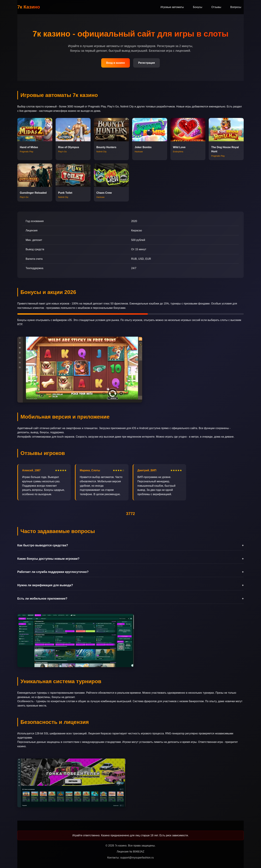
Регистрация (146, 63)
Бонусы (198, 7)
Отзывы (216, 7)
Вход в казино (116, 63)
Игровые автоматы (172, 7)
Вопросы (236, 7)
